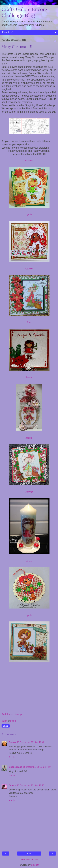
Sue (29, 322)
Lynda (29, 215)
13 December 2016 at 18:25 (31, 785)
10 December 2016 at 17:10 (37, 767)
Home (29, 854)
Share (6, 726)
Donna (12, 742)
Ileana (29, 377)
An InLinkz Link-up (12, 714)
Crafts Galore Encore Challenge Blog (24, 12)
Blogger (35, 865)
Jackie (29, 438)
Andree (29, 161)
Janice (12, 785)
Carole (29, 269)
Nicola (29, 561)
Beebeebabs (16, 767)
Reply (12, 757)
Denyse (29, 492)
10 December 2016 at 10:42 (31, 742)
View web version (29, 859)
